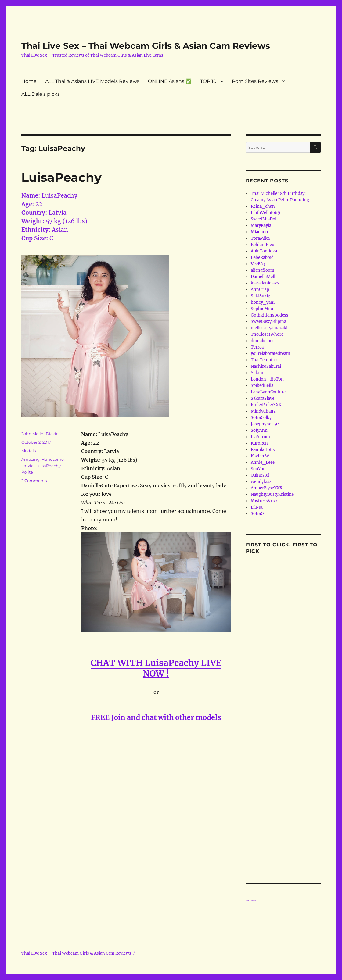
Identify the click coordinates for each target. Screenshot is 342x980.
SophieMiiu (262, 309)
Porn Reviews (251, 901)
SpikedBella (262, 386)
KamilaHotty (263, 450)
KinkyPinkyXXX (266, 405)
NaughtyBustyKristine (272, 494)
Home (29, 81)
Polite (27, 472)
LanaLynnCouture (268, 392)
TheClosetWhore (267, 334)
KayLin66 (260, 456)
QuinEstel (260, 475)
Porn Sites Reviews (255, 81)
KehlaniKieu (263, 245)
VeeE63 (258, 264)
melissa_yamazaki (269, 328)
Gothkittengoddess (270, 315)
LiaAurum (260, 437)
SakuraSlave (263, 398)
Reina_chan (263, 206)
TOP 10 (208, 81)
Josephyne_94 (265, 424)
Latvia (27, 466)
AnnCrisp (260, 290)
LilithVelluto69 (266, 213)
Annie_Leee (263, 462)
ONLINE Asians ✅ (170, 81)
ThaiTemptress (266, 360)
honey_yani (263, 302)
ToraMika (260, 238)
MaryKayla (261, 225)
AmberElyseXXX (266, 488)
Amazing (31, 459)
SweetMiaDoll (264, 219)
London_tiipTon (267, 379)
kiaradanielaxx (265, 283)
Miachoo (259, 232)
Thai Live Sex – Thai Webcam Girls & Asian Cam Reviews (146, 46)
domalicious (263, 341)
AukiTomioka (264, 251)
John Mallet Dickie (40, 434)
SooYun (258, 469)
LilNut (257, 507)
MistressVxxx (264, 501)
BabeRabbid (262, 258)
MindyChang (263, 411)
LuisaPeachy (61, 177)
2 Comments (34, 481)
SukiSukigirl (263, 296)
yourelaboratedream (270, 354)
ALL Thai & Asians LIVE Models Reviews (92, 81)
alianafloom (263, 270)
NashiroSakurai (266, 366)
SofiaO (257, 514)
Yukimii (258, 373)
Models (29, 451)
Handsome (53, 459)
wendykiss (261, 482)
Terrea (257, 347)
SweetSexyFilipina (268, 322)
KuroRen (259, 443)
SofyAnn (259, 430)
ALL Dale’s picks (41, 94)
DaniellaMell (263, 277)
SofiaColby (261, 418)
